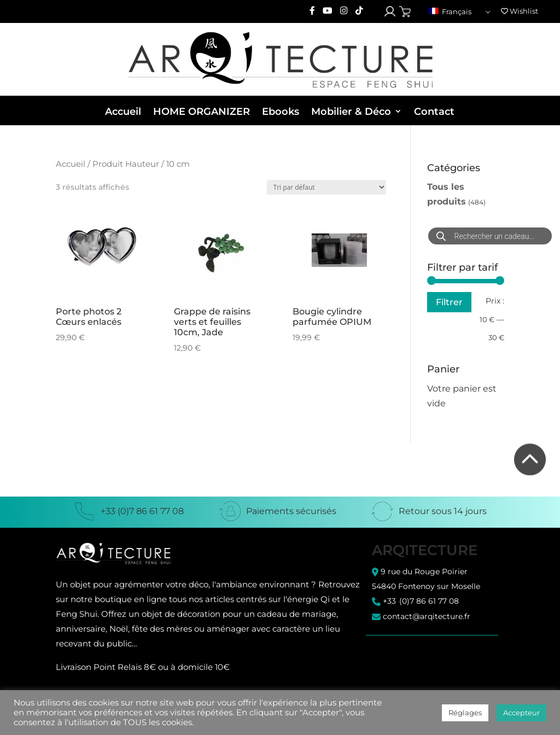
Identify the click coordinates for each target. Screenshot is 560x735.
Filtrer (449, 302)
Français (450, 11)
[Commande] (326, 187)
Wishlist (520, 11)
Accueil (123, 112)
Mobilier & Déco (351, 112)
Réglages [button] (465, 713)
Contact (434, 112)
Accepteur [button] (521, 713)
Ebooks (281, 112)
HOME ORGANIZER (202, 112)
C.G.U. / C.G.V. (395, 652)
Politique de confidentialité (421, 661)
